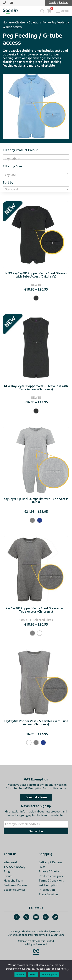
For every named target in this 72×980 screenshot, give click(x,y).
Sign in (53, 2)
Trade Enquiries (49, 894)
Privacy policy (50, 975)
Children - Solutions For (31, 22)
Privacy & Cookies (50, 871)
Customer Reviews (15, 885)
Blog (7, 871)
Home (7, 22)
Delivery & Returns (50, 862)
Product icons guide (51, 876)
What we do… (13, 862)
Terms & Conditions (51, 880)
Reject (33, 975)
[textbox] (36, 159)
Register (64, 2)
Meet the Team (13, 880)
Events (8, 876)
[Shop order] (36, 189)
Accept (20, 975)
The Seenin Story (14, 867)
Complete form (36, 797)
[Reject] (67, 970)
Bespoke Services (15, 890)
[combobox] (36, 157)
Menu (65, 11)
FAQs (42, 867)
